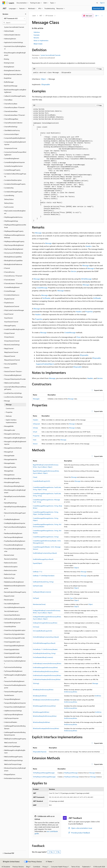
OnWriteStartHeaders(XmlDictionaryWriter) (47, 679)
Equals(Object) (38, 563)
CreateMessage (42, 288)
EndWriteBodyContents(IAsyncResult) (45, 553)
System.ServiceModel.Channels (50, 55)
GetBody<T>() (38, 572)
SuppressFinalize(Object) (45, 364)
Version (74, 271)
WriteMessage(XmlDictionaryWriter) (44, 706)
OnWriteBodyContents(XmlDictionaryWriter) (47, 663)
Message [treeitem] (9, 405)
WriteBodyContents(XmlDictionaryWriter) (46, 700)
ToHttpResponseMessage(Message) (44, 777)
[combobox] (14, 18)
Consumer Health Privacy (59, 867)
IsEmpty (35, 428)
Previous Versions (18, 867)
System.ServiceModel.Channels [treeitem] (14, 27)
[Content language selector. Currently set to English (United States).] (11, 862)
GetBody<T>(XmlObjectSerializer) (44, 576)
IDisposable (46, 84)
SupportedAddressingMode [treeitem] (13, 657)
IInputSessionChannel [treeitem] (11, 322)
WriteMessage (86, 279)
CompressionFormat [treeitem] (11, 148)
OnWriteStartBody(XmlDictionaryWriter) (46, 671)
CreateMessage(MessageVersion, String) (46, 537)
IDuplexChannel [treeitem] (9, 299)
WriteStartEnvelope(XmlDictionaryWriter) (46, 728)
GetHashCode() (38, 586)
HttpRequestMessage (71, 773)
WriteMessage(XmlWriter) (41, 712)
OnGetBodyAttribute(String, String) (44, 653)
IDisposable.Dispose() (40, 752)
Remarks (36, 38)
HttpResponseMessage (71, 777)
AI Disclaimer (6, 867)
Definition (37, 32)
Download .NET (98, 8)
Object (43, 79)
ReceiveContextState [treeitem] (11, 559)
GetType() (36, 598)
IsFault (35, 432)
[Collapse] (26, 14)
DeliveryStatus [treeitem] (9, 203)
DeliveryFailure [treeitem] (9, 199)
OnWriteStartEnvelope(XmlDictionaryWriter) (47, 675)
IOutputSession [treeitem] (9, 337)
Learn (34, 16)
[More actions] (102, 16)
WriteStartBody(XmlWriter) (41, 722)
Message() (36, 399)
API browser (49, 16)
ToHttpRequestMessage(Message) (44, 773)
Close (78, 337)
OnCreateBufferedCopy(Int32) (42, 631)
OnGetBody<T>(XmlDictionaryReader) (45, 649)
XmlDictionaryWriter (71, 692)
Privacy (45, 867)
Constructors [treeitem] (10, 408)
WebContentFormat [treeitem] (11, 743)
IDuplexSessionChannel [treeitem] (12, 306)
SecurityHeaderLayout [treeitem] (11, 611)
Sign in (102, 3)
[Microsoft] (4, 3)
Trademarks (86, 867)
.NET (41, 16)
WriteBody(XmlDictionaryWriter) (43, 690)
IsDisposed (36, 424)
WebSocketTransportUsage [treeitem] (13, 764)
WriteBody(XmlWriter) (40, 696)
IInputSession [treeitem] (9, 318)
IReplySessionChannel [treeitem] (11, 352)
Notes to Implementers (41, 40)
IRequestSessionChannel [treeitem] (12, 360)
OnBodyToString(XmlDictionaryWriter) (45, 623)
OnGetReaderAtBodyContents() (43, 657)
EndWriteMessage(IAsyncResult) (43, 559)
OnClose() (36, 627)
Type (71, 598)
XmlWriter (98, 696)
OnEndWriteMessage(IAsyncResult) (44, 643)
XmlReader (46, 298)
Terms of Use (75, 867)
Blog (28, 867)
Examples (37, 35)
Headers (89, 246)
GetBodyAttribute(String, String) (43, 582)
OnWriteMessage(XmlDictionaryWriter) (45, 667)
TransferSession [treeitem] (9, 695)
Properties (89, 311)
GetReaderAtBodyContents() (42, 592)
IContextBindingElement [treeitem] (12, 287)
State (35, 440)
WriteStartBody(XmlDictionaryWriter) (45, 716)
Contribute (37, 867)
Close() (35, 477)
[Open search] (97, 3)
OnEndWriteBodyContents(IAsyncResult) (46, 637)
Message (38, 233)
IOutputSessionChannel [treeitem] (12, 341)
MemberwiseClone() (39, 604)
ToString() (36, 683)
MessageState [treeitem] (9, 471)
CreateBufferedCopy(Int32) (41, 481)
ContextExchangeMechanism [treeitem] (13, 166)
